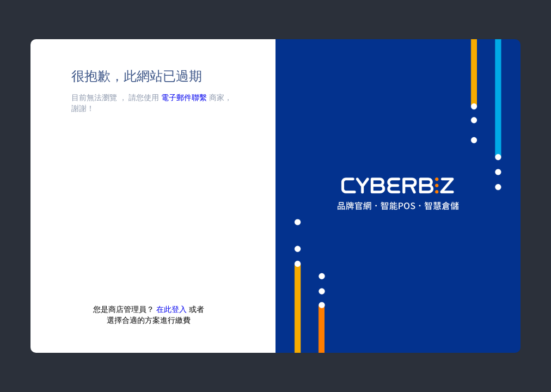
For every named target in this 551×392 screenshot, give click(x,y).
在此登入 (172, 309)
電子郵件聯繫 (184, 97)
